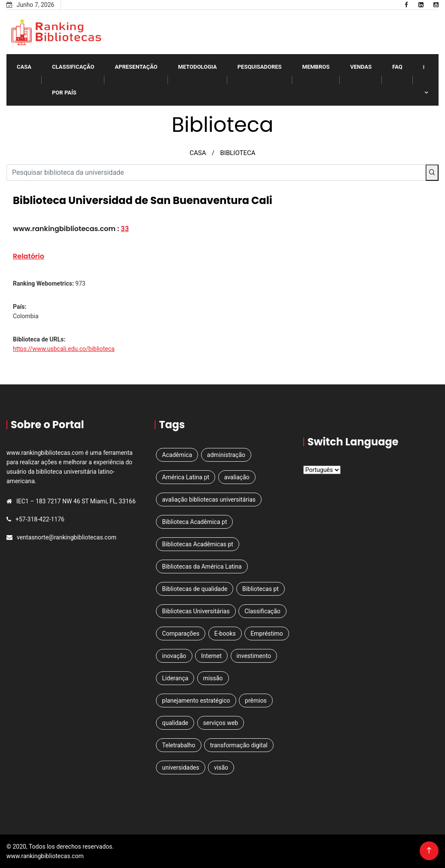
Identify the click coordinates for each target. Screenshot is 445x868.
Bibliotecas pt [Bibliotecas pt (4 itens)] (261, 589)
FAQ (397, 67)
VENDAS (361, 67)
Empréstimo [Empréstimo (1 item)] (267, 633)
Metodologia (198, 67)
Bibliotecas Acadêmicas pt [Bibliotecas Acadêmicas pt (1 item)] (198, 544)
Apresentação (136, 67)
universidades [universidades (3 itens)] (180, 767)
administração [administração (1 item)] (226, 455)
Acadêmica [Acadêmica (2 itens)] (177, 455)
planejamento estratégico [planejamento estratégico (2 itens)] (196, 700)
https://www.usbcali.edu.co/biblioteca (64, 349)
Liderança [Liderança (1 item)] (175, 678)
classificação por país (73, 80)
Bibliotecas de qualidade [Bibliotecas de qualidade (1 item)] (195, 589)
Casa (24, 67)
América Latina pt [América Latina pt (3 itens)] (186, 477)
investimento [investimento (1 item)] (254, 656)
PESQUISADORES (260, 67)
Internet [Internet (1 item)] (211, 656)
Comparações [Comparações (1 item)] (181, 633)
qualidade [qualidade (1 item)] (175, 723)
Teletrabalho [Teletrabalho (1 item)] (178, 745)
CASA (198, 153)
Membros (316, 67)
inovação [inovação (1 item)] (174, 656)
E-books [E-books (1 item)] (225, 633)
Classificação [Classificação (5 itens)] (262, 611)
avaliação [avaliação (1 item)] (237, 477)
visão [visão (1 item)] (221, 767)
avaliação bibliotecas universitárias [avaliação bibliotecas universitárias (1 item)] (209, 499)
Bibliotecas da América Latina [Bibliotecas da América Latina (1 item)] (202, 566)
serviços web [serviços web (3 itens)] (221, 723)
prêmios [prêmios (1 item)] (256, 700)
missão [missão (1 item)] (213, 678)
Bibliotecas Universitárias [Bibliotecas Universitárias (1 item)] (196, 611)
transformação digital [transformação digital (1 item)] (239, 745)
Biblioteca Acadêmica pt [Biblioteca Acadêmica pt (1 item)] (194, 522)
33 (125, 229)
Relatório (29, 256)
